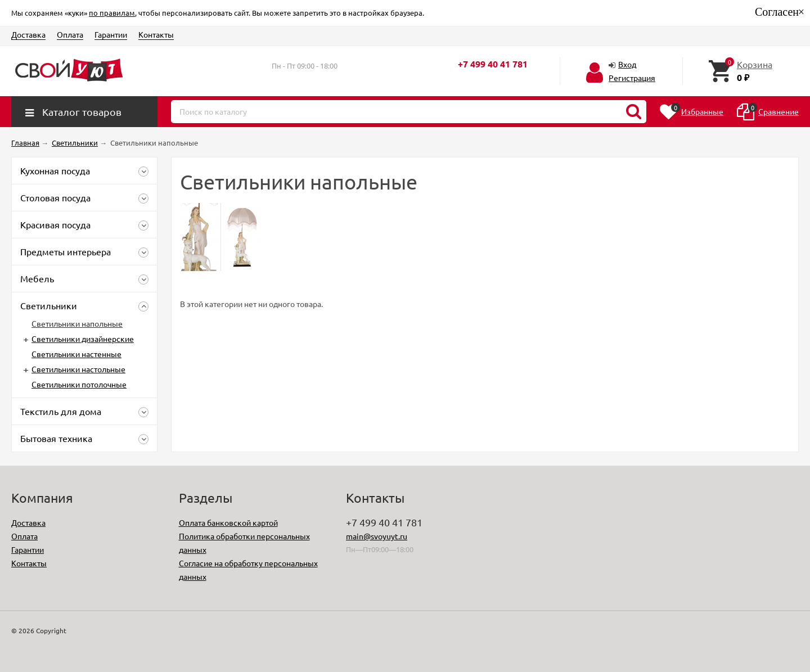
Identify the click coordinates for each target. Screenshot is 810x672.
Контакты (156, 34)
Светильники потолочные (79, 384)
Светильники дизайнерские (83, 339)
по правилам (112, 13)
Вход (627, 64)
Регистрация (632, 78)
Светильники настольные (78, 369)
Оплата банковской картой (228, 522)
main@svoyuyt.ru (377, 536)
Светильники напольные (77, 323)
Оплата (70, 34)
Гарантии (111, 34)
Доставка (28, 34)
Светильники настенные (76, 354)
